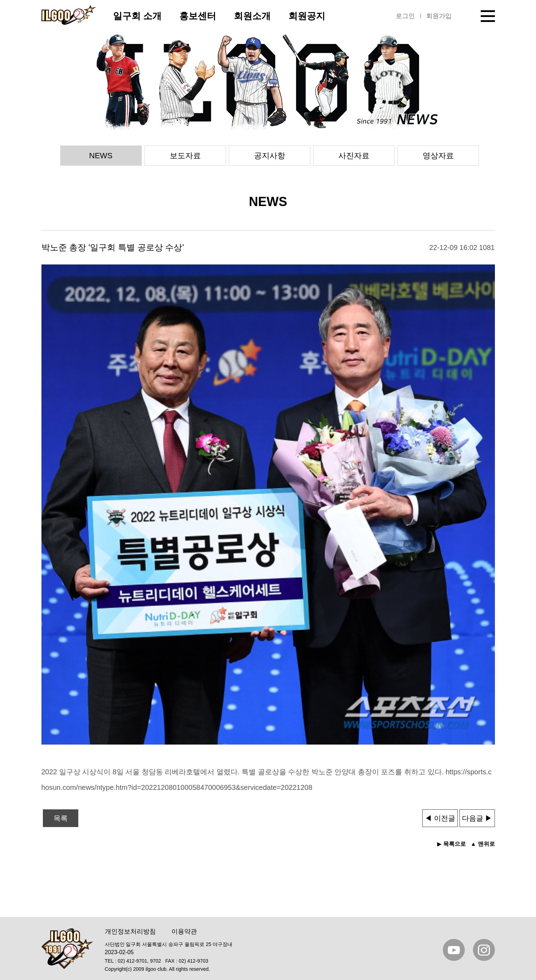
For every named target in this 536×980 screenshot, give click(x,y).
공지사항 (270, 156)
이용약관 (184, 931)
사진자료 (354, 156)
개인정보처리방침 (130, 931)
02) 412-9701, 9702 (139, 961)
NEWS (101, 156)
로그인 (405, 16)
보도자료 (185, 156)
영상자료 (438, 156)
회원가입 (439, 16)
